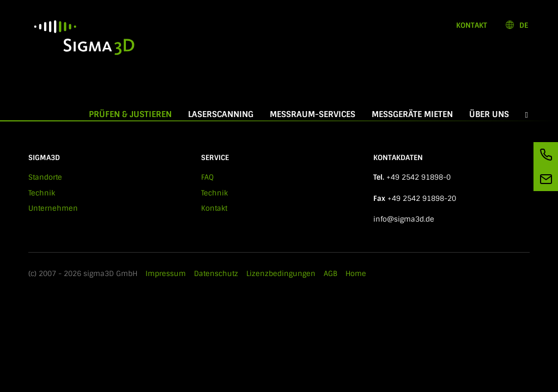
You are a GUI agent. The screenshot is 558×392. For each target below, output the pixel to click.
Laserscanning (221, 114)
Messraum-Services (313, 114)
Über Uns (489, 114)
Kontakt (472, 25)
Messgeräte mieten (412, 114)
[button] (527, 115)
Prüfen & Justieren (134, 114)
